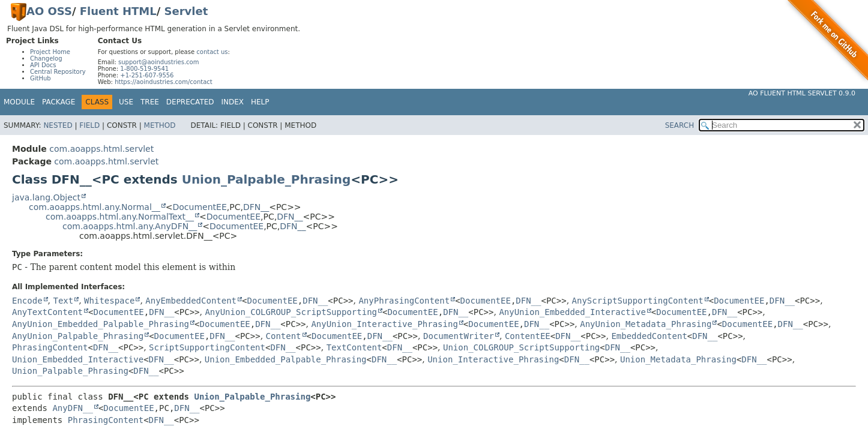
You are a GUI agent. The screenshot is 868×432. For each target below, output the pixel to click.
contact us (212, 52)
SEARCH (680, 125)
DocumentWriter (459, 336)
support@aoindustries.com (158, 62)
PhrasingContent (50, 347)
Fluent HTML (118, 11)
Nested (58, 125)
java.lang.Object (46, 197)
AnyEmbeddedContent (191, 301)
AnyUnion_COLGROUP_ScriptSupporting (291, 312)
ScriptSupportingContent (207, 347)
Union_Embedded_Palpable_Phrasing (286, 359)
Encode (27, 301)
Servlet (186, 11)
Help (260, 102)
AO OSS (49, 11)
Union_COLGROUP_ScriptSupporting (521, 347)
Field (89, 125)
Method (160, 125)
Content (284, 336)
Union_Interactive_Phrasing (493, 359)
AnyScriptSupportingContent (638, 301)
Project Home (50, 52)
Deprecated (190, 102)
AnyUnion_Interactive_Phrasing (384, 324)
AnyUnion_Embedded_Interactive (572, 312)
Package (59, 102)
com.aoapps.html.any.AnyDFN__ (130, 226)
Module (19, 102)
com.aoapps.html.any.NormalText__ (120, 217)
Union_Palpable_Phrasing (267, 179)
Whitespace (109, 301)
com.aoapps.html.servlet (101, 149)
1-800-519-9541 (144, 69)
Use (126, 102)
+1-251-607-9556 (147, 75)
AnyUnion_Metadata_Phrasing (646, 324)
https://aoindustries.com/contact (164, 82)
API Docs (43, 65)
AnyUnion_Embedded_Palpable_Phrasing (101, 324)
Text (63, 301)
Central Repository (58, 72)
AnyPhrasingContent (404, 301)
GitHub (41, 78)
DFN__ (256, 207)
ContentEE (528, 336)
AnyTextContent (47, 312)
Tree (150, 102)
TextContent (354, 347)
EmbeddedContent (649, 336)
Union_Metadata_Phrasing (678, 359)
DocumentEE (200, 207)
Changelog (46, 58)
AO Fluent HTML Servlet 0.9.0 (802, 93)
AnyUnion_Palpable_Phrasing (78, 336)
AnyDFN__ (72, 408)
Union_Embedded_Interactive (78, 359)
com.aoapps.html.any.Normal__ (95, 207)
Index (233, 102)
